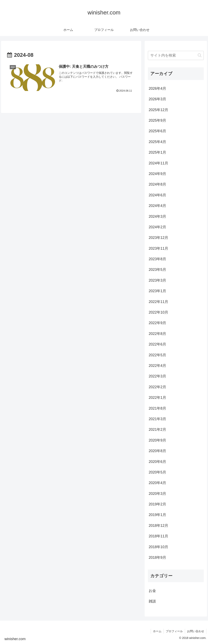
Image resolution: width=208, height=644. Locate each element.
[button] (200, 55)
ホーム (157, 631)
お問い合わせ (196, 631)
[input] (176, 55)
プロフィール (174, 631)
